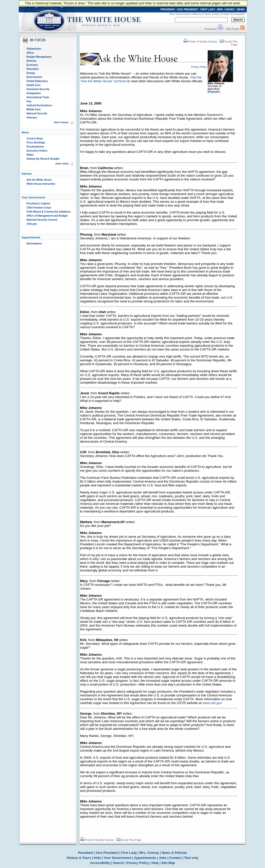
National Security (37, 113)
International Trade (38, 97)
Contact (175, 858)
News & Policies (174, 853)
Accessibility (100, 863)
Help (155, 863)
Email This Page (129, 840)
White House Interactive (41, 184)
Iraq (29, 101)
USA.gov (32, 224)
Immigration (34, 93)
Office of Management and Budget (47, 216)
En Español (238, 14)
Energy (31, 73)
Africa (30, 53)
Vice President (107, 853)
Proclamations (35, 147)
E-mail (225, 14)
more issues (61, 122)
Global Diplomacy (37, 81)
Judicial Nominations (39, 105)
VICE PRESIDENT (188, 9)
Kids (216, 14)
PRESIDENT (167, 9)
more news (62, 164)
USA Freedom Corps (39, 208)
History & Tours (202, 14)
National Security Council (42, 220)
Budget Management (39, 57)
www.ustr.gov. (212, 703)
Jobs (163, 858)
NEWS (241, 9)
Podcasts (210, 29)
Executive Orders (37, 151)
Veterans (32, 118)
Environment (34, 77)
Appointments (145, 858)
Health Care (34, 85)
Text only (191, 858)
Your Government (180, 14)
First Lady (129, 853)
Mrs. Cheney (149, 853)
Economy (32, 65)
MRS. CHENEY (226, 9)
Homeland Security (38, 89)
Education (33, 69)
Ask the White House (39, 180)
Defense (32, 61)
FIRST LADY (208, 9)
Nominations (34, 244)
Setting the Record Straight (43, 159)
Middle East (34, 109)
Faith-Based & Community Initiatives (49, 212)
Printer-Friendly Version (200, 42)
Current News (35, 139)
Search (118, 863)
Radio (30, 155)
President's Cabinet (38, 204)
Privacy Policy (138, 863)
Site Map (168, 863)
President (85, 853)
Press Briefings (36, 143)
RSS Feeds (233, 29)
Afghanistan (34, 49)
